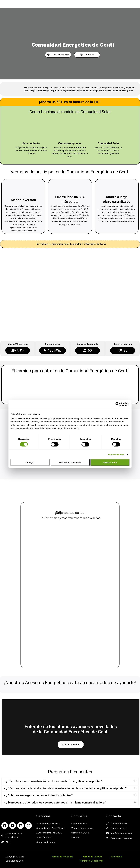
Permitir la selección (70, 462)
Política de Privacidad (65, 857)
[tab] (70, 782)
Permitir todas (110, 462)
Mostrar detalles (116, 454)
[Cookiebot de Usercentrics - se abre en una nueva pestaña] (118, 404)
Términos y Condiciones (91, 861)
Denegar (30, 462)
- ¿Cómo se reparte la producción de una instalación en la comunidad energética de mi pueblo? (65, 789)
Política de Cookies (92, 857)
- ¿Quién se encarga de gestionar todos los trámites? (38, 796)
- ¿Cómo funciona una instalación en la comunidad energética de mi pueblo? (53, 782)
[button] (58, 55)
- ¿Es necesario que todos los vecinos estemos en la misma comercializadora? (55, 803)
